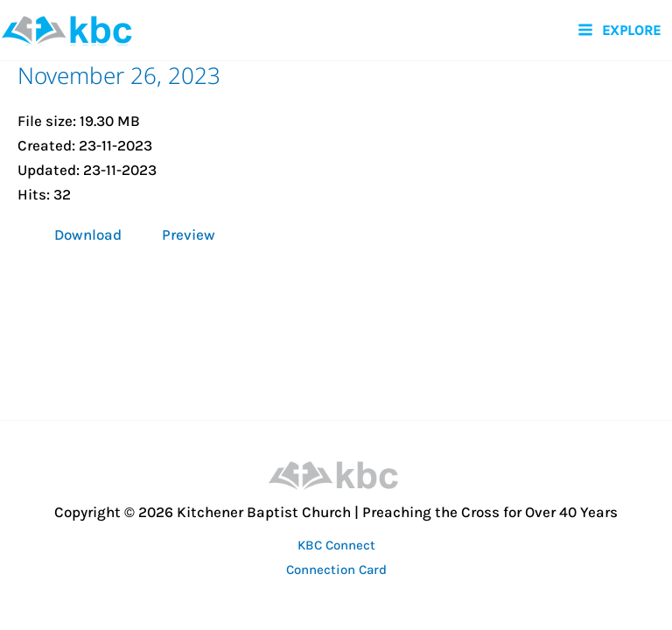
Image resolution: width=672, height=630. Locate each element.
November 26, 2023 (119, 75)
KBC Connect (336, 545)
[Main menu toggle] (619, 30)
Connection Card (336, 570)
